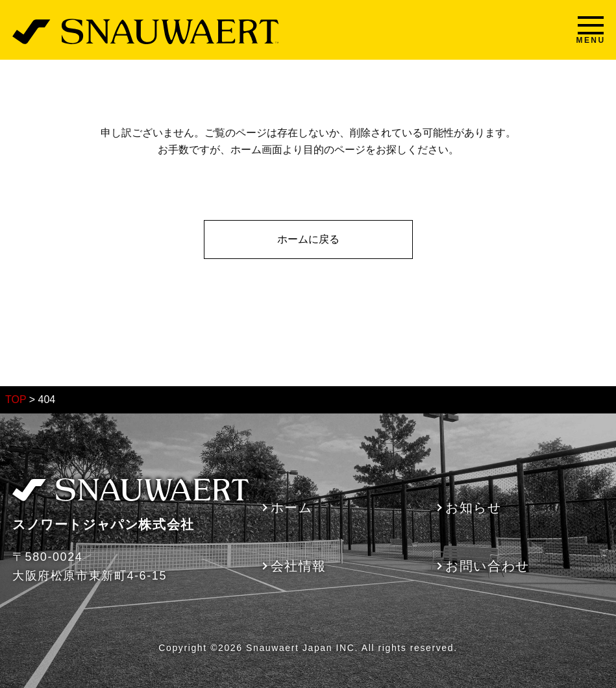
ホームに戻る (308, 239)
